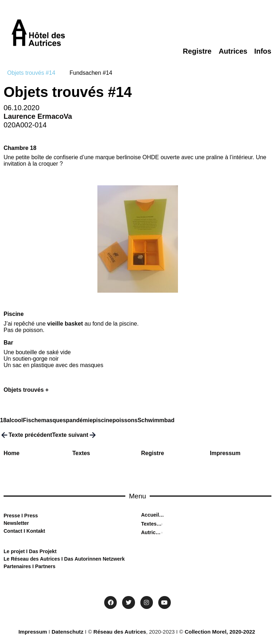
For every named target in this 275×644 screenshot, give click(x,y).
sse (16, 516)
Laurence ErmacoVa (38, 116)
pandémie (79, 420)
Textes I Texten (151, 524)
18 (3, 420)
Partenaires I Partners (30, 566)
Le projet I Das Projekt (30, 551)
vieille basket (65, 324)
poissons (125, 420)
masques (54, 420)
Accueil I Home (153, 515)
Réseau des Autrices (120, 632)
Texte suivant (75, 435)
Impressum (225, 453)
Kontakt (35, 531)
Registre (153, 453)
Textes (81, 453)
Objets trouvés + (26, 390)
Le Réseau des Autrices (32, 559)
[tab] (31, 73)
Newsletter (16, 523)
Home (11, 453)
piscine (103, 420)
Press (30, 516)
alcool (15, 420)
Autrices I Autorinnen (151, 532)
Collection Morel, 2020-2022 (220, 632)
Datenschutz (67, 632)
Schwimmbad (156, 420)
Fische (32, 420)
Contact (13, 531)
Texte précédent (26, 435)
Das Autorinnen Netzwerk (94, 559)
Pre (8, 516)
